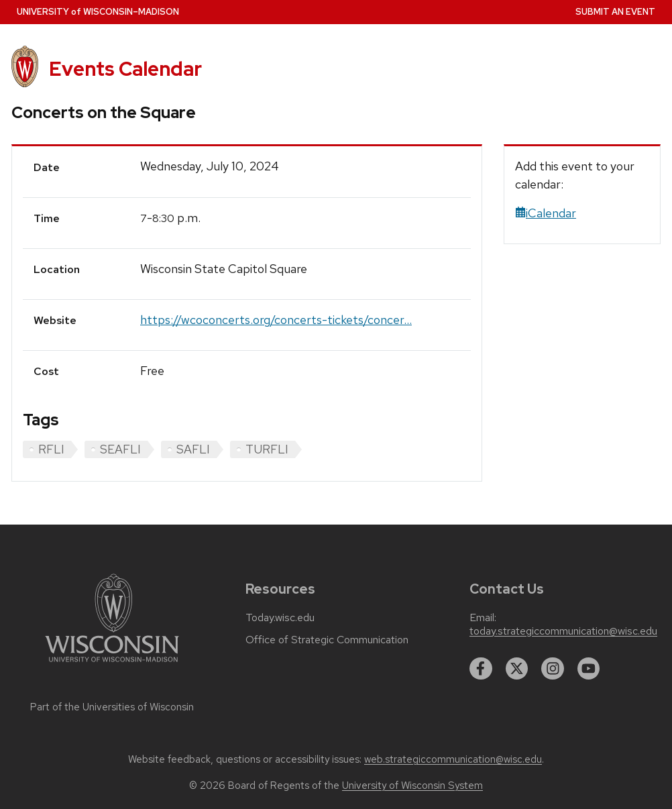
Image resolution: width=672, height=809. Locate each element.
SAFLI (193, 449)
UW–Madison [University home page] (98, 12)
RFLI (51, 449)
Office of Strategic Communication (327, 640)
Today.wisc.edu (280, 618)
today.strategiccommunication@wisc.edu (563, 631)
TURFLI (267, 449)
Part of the (112, 707)
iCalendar (546, 213)
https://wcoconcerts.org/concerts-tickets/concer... (276, 320)
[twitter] (517, 669)
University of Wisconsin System (412, 786)
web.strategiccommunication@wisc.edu (453, 759)
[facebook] (481, 669)
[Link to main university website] (112, 664)
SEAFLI (120, 449)
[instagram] (553, 669)
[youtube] (589, 669)
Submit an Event (615, 12)
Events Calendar (125, 69)
